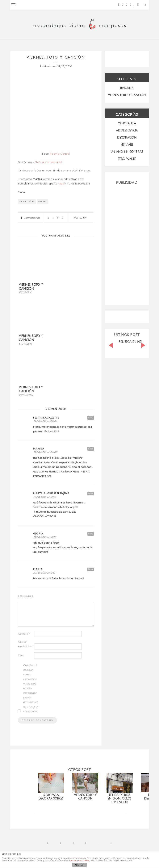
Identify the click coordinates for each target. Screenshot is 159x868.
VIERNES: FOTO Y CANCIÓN (127, 95)
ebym (83, 218)
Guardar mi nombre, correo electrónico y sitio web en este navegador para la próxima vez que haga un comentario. (31, 688)
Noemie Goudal (60, 154)
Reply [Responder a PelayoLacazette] (91, 418)
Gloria (38, 534)
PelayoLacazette (46, 418)
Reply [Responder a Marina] (91, 449)
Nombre (24, 634)
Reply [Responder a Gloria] (91, 534)
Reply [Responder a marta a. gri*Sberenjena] (91, 493)
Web (21, 655)
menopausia (127, 123)
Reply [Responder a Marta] (91, 569)
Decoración (127, 137)
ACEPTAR (79, 865)
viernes (42, 201)
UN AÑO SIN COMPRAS (127, 152)
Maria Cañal (27, 201)
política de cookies (80, 861)
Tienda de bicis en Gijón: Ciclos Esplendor (120, 798)
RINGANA (127, 88)
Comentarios (30, 218)
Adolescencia (127, 130)
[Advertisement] (127, 243)
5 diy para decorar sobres (51, 797)
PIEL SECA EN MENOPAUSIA (137, 342)
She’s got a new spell (48, 162)
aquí (62, 184)
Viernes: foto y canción (31, 287)
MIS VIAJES (127, 145)
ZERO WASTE (127, 159)
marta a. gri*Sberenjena (51, 493)
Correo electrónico (26, 644)
